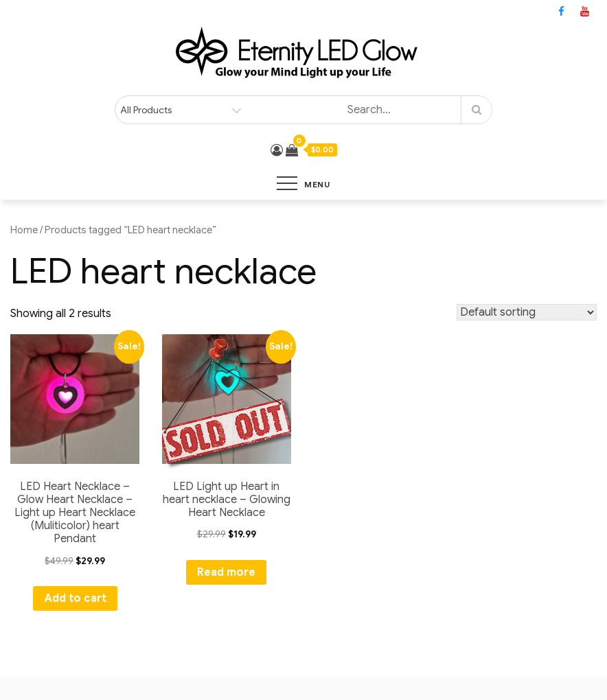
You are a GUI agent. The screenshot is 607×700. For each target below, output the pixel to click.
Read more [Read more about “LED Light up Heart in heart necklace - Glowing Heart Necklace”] (226, 572)
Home (24, 230)
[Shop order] (527, 312)
